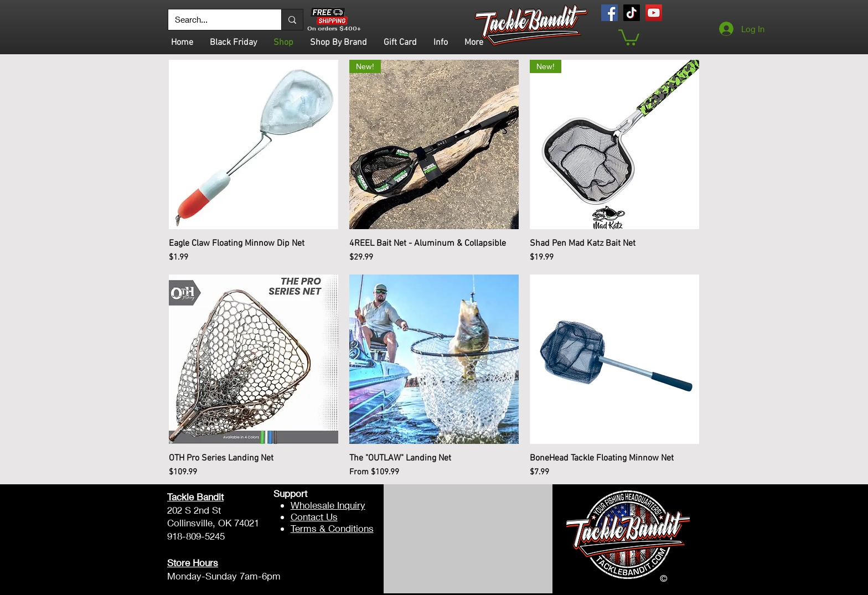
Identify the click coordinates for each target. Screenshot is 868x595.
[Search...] (216, 20)
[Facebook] (609, 13)
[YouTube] (654, 13)
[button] (629, 37)
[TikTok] (632, 13)
